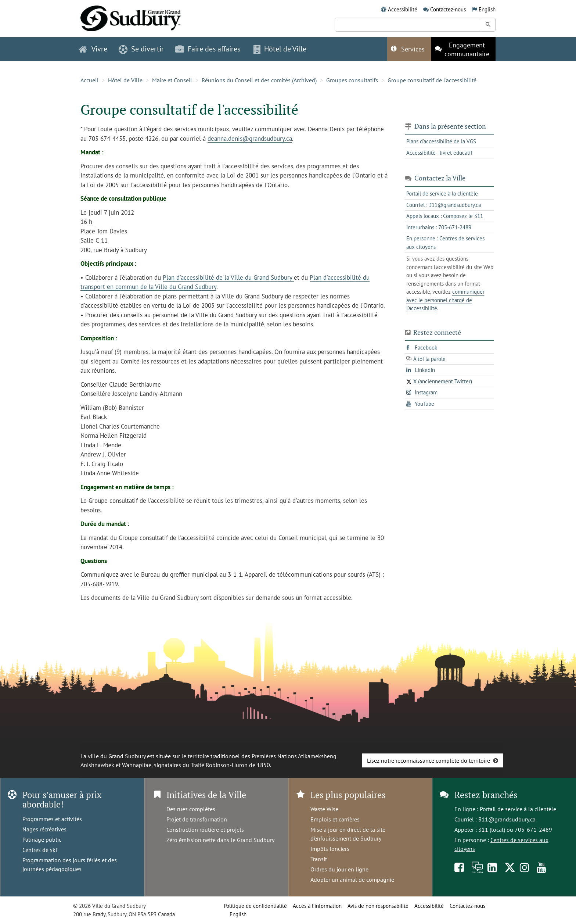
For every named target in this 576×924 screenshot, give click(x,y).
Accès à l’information (317, 906)
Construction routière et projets (205, 830)
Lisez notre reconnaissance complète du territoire (429, 760)
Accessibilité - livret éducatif (439, 153)
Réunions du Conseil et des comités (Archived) (259, 80)
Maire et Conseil (172, 80)
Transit (319, 859)
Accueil (89, 80)
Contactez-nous (448, 9)
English (487, 9)
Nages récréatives (44, 829)
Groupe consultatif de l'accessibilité (432, 80)
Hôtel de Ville (125, 80)
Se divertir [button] (141, 49)
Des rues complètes (191, 809)
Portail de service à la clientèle (518, 809)
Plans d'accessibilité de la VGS (441, 141)
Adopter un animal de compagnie (352, 880)
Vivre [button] (93, 49)
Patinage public (42, 839)
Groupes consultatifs (352, 80)
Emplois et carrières (335, 819)
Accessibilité (403, 9)
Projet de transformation (197, 819)
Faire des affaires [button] (208, 49)
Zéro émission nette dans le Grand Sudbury (220, 840)
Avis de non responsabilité (378, 906)
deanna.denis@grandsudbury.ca (250, 139)
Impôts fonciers (330, 849)
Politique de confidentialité (255, 906)
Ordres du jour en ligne (339, 869)
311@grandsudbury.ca (507, 819)
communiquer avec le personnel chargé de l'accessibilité (445, 300)
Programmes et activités (52, 819)
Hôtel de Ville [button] (280, 49)
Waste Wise (324, 809)
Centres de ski (40, 850)
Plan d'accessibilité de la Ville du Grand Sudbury (228, 277)
